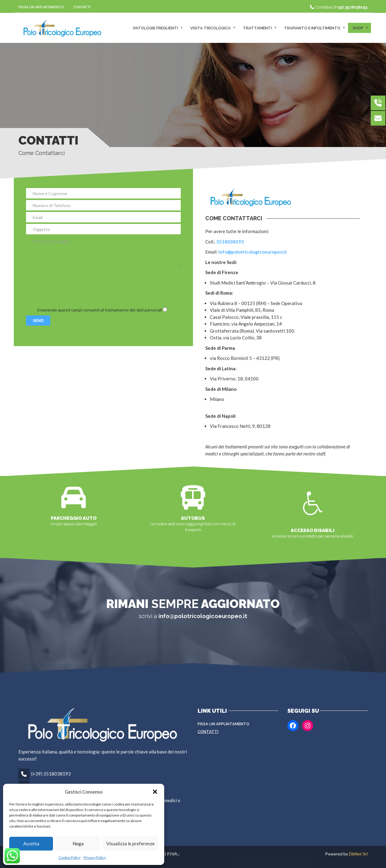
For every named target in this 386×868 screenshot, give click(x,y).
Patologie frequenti (156, 28)
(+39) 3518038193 (51, 774)
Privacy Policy (95, 857)
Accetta (31, 843)
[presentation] (73, 286)
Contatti (82, 7)
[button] (155, 792)
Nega (78, 843)
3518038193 (230, 242)
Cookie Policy (70, 857)
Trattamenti (257, 28)
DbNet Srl (358, 854)
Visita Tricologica (210, 28)
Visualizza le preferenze (131, 843)
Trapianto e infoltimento (312, 28)
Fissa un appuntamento (41, 7)
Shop (358, 28)
